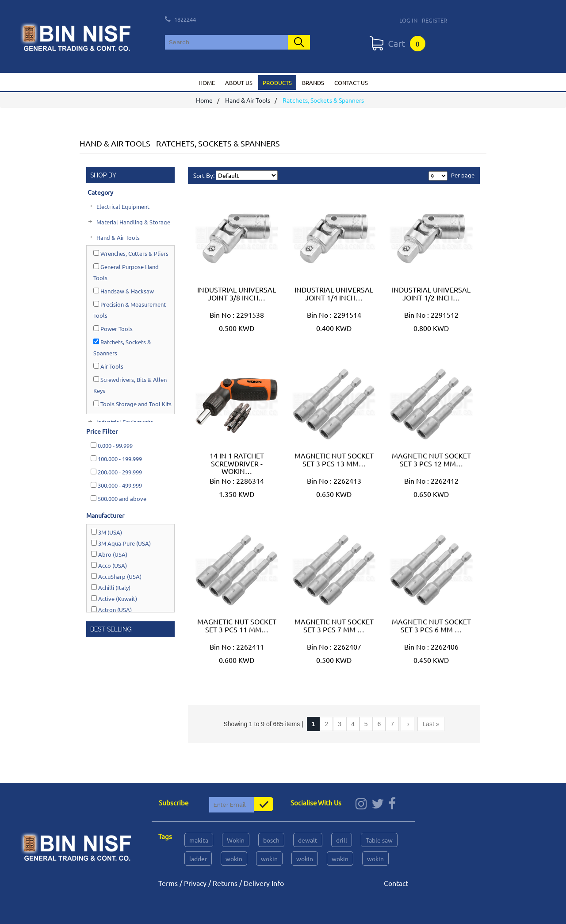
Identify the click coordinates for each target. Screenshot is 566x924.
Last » (431, 724)
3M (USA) (107, 532)
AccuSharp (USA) (116, 576)
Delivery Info (264, 883)
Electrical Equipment (122, 206)
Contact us (351, 83)
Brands (313, 83)
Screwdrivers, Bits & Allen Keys (130, 385)
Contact (396, 883)
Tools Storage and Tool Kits (132, 404)
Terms (168, 883)
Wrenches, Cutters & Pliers (131, 253)
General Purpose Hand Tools (126, 272)
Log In (408, 20)
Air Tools (108, 366)
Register (434, 20)
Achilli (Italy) (111, 587)
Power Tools (113, 329)
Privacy (195, 883)
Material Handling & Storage (133, 222)
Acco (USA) (109, 565)
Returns (225, 883)
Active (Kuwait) (114, 599)
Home (207, 83)
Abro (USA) (109, 554)
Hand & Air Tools (248, 100)
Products (277, 83)
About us (239, 83)
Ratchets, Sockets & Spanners (122, 347)
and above (119, 499)
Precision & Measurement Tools (130, 310)
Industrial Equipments (124, 422)
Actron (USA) (111, 610)
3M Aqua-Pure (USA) (121, 543)
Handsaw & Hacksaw (124, 291)
